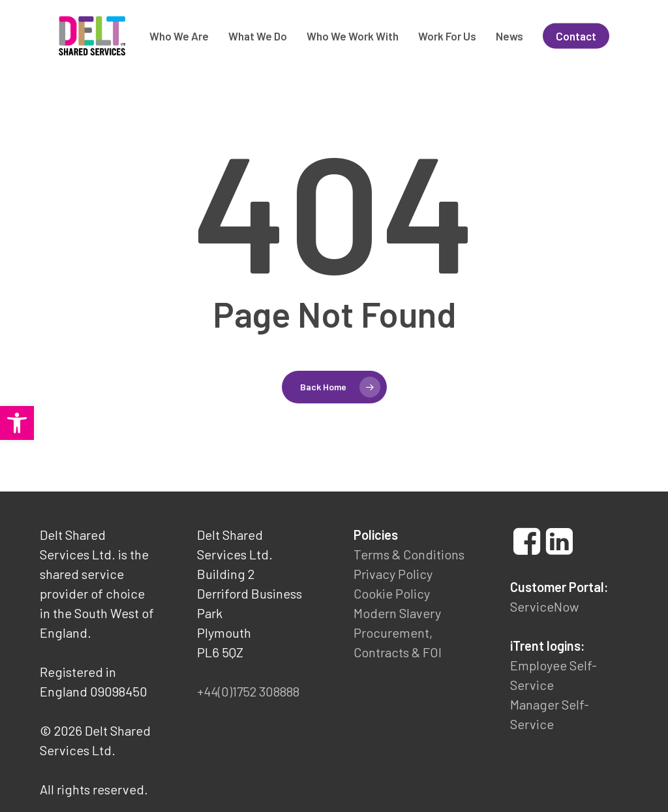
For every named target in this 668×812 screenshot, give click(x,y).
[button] (17, 423)
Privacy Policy (393, 574)
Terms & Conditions (409, 554)
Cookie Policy (392, 593)
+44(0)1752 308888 (248, 691)
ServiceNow (544, 606)
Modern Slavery (397, 613)
